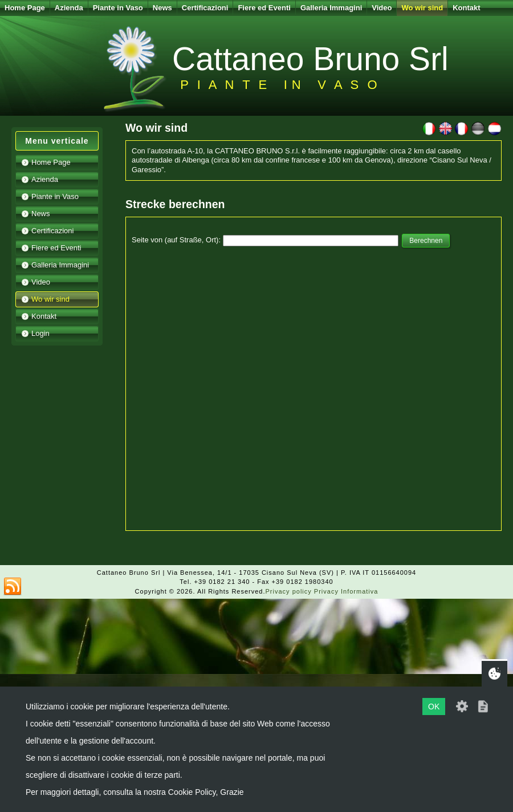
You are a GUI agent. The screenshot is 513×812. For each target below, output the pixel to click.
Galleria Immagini (331, 8)
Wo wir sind (422, 8)
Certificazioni (205, 8)
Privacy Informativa (346, 591)
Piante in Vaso (118, 8)
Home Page (25, 8)
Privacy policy (289, 591)
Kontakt (466, 8)
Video (382, 8)
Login (40, 333)
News (162, 8)
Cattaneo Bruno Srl (310, 59)
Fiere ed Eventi (264, 8)
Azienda (69, 8)
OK (434, 707)
